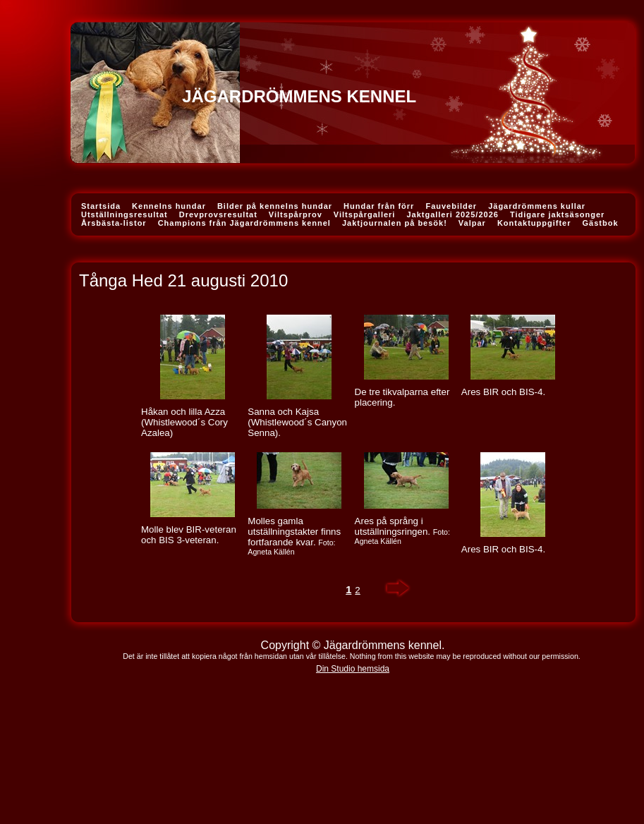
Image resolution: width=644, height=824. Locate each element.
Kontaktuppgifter (534, 223)
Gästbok (601, 223)
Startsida (101, 206)
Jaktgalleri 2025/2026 (452, 214)
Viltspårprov (296, 214)
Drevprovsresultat (218, 214)
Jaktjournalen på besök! (395, 223)
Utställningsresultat (124, 214)
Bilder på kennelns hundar (275, 206)
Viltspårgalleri (365, 214)
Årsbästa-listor (114, 223)
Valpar (472, 223)
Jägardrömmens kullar (537, 206)
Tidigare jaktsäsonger (558, 214)
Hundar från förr (379, 206)
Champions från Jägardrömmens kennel (244, 223)
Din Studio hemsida (353, 669)
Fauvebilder (451, 206)
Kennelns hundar (169, 206)
